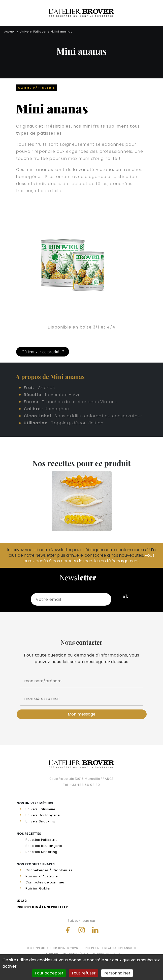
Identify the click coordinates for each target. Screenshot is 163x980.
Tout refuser (84, 973)
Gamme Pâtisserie (37, 88)
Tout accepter (49, 973)
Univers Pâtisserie (35, 32)
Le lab (22, 901)
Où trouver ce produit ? (43, 352)
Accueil (10, 32)
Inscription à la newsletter (42, 907)
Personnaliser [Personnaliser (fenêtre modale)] (117, 973)
